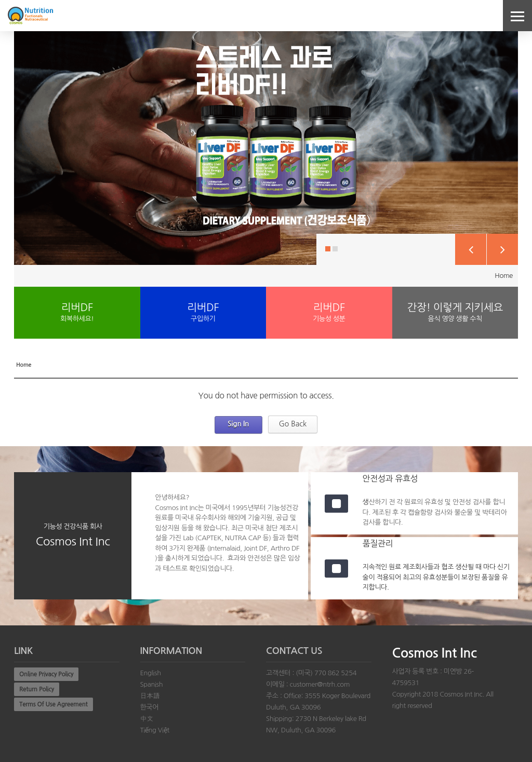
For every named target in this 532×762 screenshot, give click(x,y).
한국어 (150, 707)
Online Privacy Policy (46, 674)
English (151, 673)
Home (504, 276)
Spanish (152, 684)
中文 (147, 719)
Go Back (293, 424)
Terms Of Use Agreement (54, 704)
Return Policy (37, 689)
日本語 (150, 696)
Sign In (238, 424)
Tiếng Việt (155, 730)
